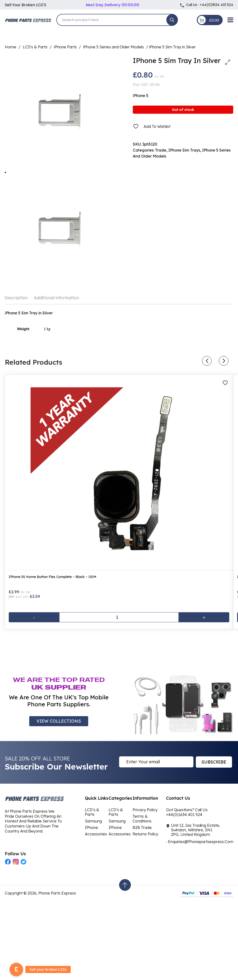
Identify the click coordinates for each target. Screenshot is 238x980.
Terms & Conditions (142, 819)
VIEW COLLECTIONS (59, 721)
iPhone (91, 827)
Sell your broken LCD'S (26, 5)
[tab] (17, 298)
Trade (161, 150)
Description (16, 298)
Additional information (56, 298)
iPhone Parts (65, 47)
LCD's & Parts (35, 47)
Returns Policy (145, 834)
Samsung (93, 821)
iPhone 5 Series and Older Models (113, 47)
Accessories (96, 834)
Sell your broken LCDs (48, 969)
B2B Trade (142, 827)
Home (11, 47)
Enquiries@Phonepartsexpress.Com (201, 842)
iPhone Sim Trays (184, 150)
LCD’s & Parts (92, 812)
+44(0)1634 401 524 (216, 5)
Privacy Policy (145, 810)
